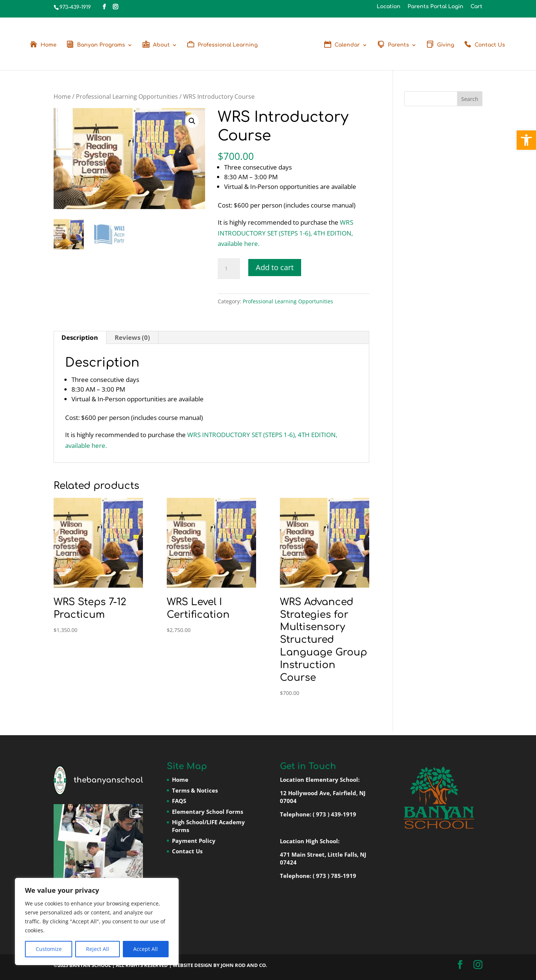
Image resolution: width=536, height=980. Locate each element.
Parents (398, 45)
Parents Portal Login (435, 7)
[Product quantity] (229, 269)
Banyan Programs (101, 45)
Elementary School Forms (208, 812)
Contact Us (490, 45)
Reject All (98, 949)
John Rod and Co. (244, 965)
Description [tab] (80, 337)
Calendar (347, 45)
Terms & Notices (195, 790)
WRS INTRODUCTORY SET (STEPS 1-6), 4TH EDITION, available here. (285, 233)
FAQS (179, 801)
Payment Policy (194, 841)
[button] (526, 140)
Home (49, 45)
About (161, 45)
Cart (476, 7)
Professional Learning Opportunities (127, 97)
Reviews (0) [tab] (132, 337)
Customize (49, 949)
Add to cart (275, 267)
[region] (97, 921)
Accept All (146, 949)
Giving (446, 45)
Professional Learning (228, 45)
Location (389, 7)
